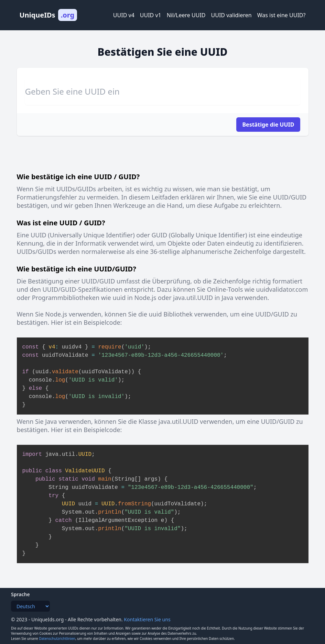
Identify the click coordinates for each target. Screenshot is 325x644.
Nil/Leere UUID (186, 15)
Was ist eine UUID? (281, 15)
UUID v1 (151, 15)
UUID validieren (231, 15)
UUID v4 (124, 15)
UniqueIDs (48, 15)
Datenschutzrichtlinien (57, 638)
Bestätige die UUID (268, 125)
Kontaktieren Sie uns (147, 619)
